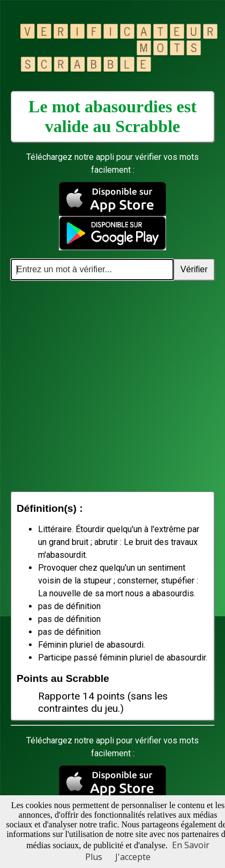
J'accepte (133, 857)
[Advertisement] (100, 386)
